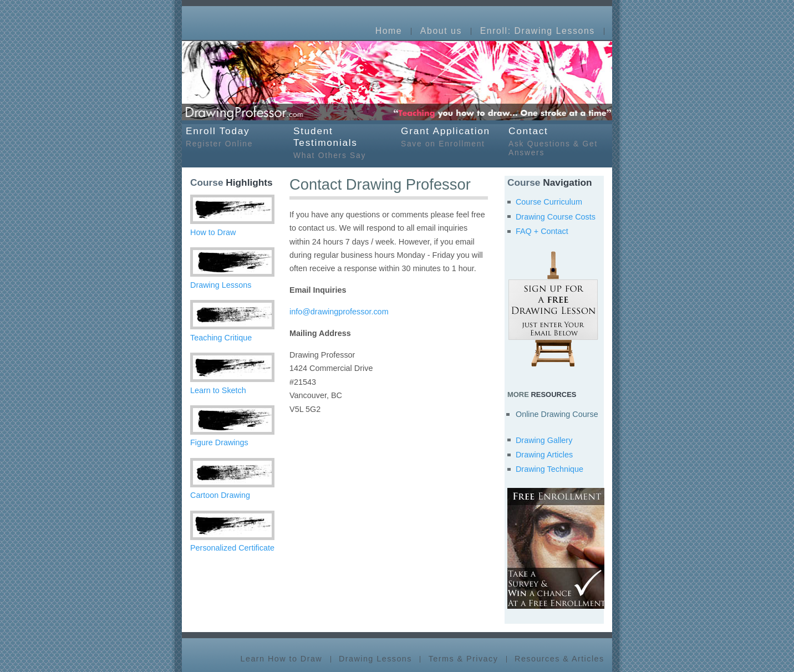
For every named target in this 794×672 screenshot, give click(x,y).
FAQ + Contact (542, 231)
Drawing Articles (544, 455)
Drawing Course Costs (556, 217)
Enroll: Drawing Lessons (538, 31)
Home (389, 31)
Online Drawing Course (557, 414)
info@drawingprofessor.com (339, 312)
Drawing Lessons (375, 659)
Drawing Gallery (544, 440)
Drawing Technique (549, 469)
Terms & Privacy (464, 659)
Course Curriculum (549, 202)
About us (441, 31)
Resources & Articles (559, 659)
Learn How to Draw (282, 659)
